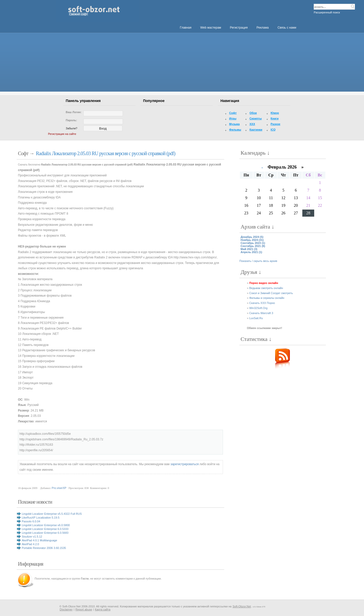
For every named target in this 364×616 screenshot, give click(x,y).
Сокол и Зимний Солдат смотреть (271, 293)
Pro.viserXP (59, 488)
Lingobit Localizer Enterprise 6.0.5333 (45, 529)
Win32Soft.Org (258, 308)
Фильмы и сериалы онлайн (267, 298)
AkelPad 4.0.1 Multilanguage (39, 540)
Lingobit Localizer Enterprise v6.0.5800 (46, 525)
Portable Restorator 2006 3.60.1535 (44, 548)
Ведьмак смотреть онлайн (266, 288)
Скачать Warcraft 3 (261, 313)
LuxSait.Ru (256, 318)
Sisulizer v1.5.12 (32, 537)
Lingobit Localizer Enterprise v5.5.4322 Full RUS (52, 514)
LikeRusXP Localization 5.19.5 (41, 518)
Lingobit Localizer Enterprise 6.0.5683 (45, 533)
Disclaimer (66, 609)
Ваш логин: (74, 112)
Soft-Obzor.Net (242, 606)
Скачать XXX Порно (262, 303)
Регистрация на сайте (62, 134)
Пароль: (71, 120)
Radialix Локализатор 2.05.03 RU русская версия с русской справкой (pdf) (106, 153)
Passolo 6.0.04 (31, 521)
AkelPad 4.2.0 (30, 544)
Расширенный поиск (327, 12)
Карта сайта (103, 609)
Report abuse (84, 609)
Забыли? (72, 128)
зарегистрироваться (185, 464)
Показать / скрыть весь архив (258, 261)
